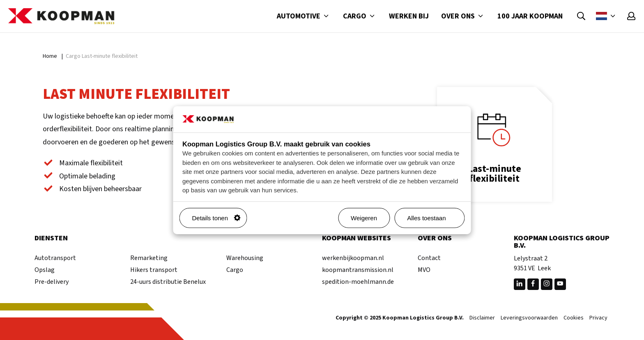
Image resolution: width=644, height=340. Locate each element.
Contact (429, 258)
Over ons (463, 16)
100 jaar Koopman (530, 16)
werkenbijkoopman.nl (353, 258)
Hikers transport (154, 270)
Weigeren (364, 218)
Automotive (304, 16)
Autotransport (55, 258)
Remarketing (149, 258)
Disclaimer (482, 318)
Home (50, 56)
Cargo (360, 16)
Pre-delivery (52, 282)
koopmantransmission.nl (358, 270)
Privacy (598, 318)
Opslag (45, 270)
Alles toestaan (432, 218)
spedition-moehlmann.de (358, 282)
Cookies (574, 318)
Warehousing (245, 258)
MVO (424, 270)
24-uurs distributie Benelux (168, 282)
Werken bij (409, 16)
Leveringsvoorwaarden (529, 318)
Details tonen (216, 218)
